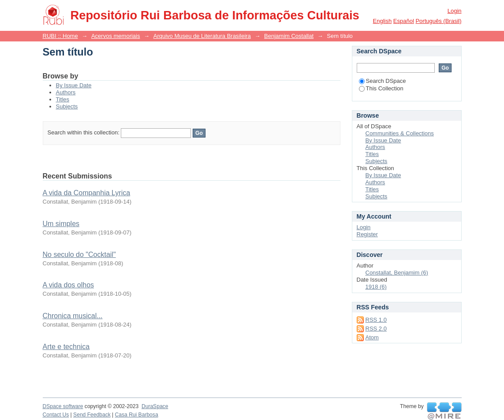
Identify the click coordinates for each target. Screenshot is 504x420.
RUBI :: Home (60, 36)
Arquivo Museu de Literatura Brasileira (202, 36)
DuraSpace (155, 406)
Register (367, 234)
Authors (66, 92)
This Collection (381, 88)
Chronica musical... (73, 316)
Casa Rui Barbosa (137, 415)
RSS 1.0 (376, 320)
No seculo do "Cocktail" (79, 255)
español (404, 21)
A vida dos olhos (69, 285)
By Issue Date (74, 85)
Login (455, 11)
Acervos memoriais (116, 36)
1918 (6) (376, 287)
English (383, 21)
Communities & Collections (400, 133)
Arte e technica (66, 347)
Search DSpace (383, 81)
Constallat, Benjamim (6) (397, 273)
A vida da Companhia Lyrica (87, 193)
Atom (372, 337)
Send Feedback (92, 415)
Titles (63, 99)
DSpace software (63, 406)
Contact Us (56, 415)
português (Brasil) (438, 21)
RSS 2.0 (376, 329)
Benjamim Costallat (289, 36)
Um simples (61, 224)
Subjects (67, 106)
